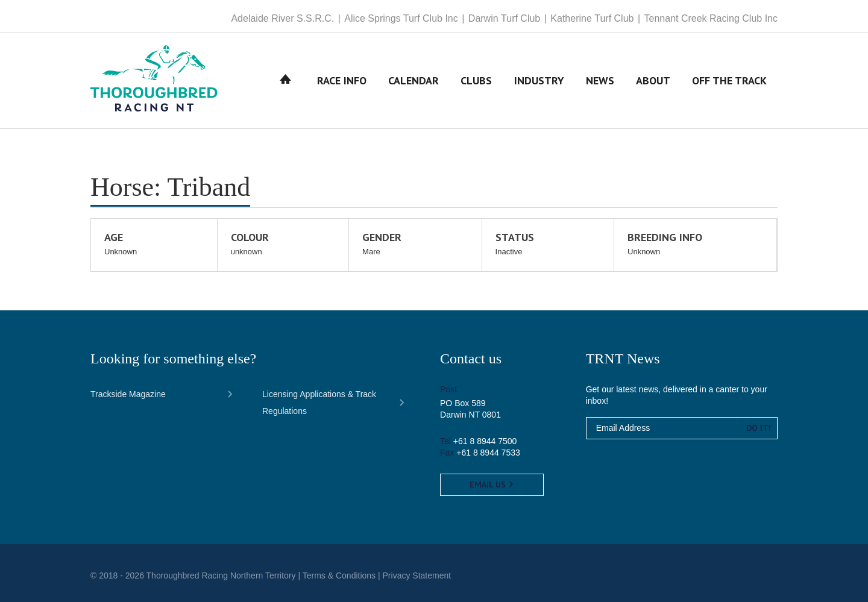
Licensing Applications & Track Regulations (319, 403)
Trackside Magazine (128, 394)
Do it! (759, 428)
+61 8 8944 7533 (488, 453)
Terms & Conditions (339, 575)
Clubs (476, 80)
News (600, 80)
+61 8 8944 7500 (485, 441)
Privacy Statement (417, 575)
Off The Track (729, 80)
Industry (539, 80)
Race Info (342, 80)
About (653, 80)
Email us (492, 484)
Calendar (414, 80)
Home (286, 80)
